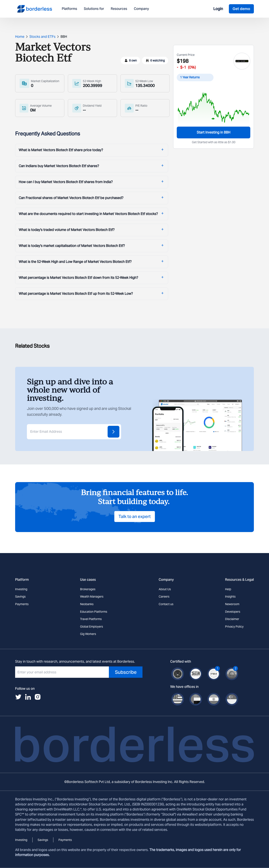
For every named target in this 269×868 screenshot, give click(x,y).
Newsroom (232, 604)
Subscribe (126, 672)
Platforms (69, 9)
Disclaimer (232, 619)
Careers (164, 597)
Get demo (241, 9)
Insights (230, 597)
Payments (22, 604)
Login (218, 9)
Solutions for (94, 9)
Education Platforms (94, 612)
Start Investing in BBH (214, 132)
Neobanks (87, 604)
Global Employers (92, 627)
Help (228, 589)
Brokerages (88, 589)
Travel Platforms (91, 619)
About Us (165, 589)
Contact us (166, 604)
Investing (21, 589)
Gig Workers (88, 634)
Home (20, 37)
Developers (233, 612)
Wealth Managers (92, 597)
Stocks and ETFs (42, 37)
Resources (119, 9)
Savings (20, 597)
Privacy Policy (234, 627)
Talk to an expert (135, 517)
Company (141, 9)
